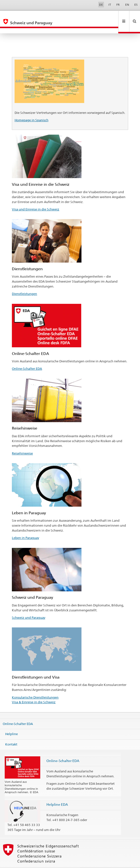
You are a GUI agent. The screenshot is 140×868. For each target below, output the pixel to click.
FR (118, 5)
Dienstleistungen (24, 283)
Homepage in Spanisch (31, 109)
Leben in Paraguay (25, 527)
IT (110, 5)
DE (101, 5)
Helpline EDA (57, 794)
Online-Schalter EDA (27, 358)
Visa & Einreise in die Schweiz (34, 691)
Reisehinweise (22, 443)
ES (136, 5)
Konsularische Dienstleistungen (35, 687)
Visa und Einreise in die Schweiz (36, 199)
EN (127, 5)
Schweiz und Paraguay (29, 607)
